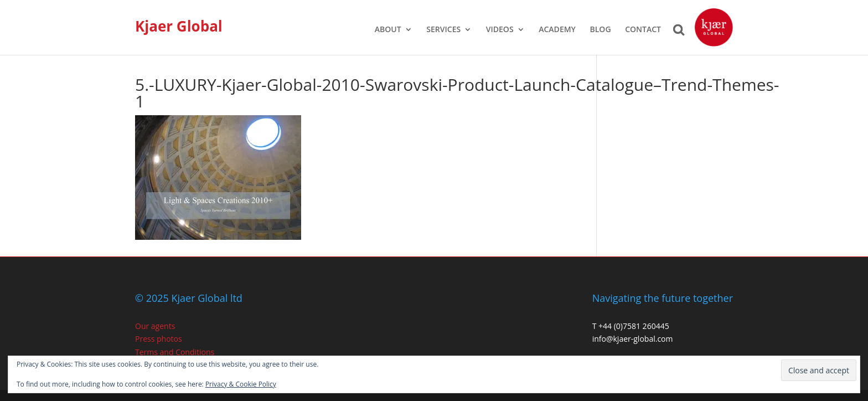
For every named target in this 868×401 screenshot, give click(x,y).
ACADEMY (557, 30)
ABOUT (388, 30)
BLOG (601, 30)
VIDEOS (500, 30)
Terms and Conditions (175, 352)
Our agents (155, 326)
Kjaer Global (179, 26)
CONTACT (643, 30)
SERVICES (443, 30)
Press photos (159, 339)
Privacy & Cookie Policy (241, 384)
